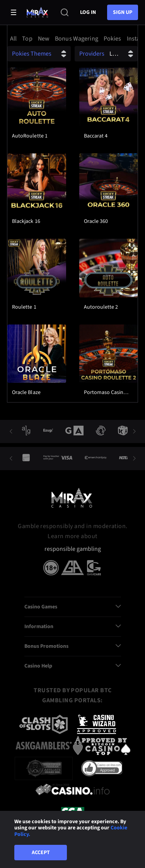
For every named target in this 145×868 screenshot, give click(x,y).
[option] (14, 39)
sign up (123, 12)
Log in (88, 12)
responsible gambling (73, 549)
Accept (41, 853)
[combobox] (72, 39)
